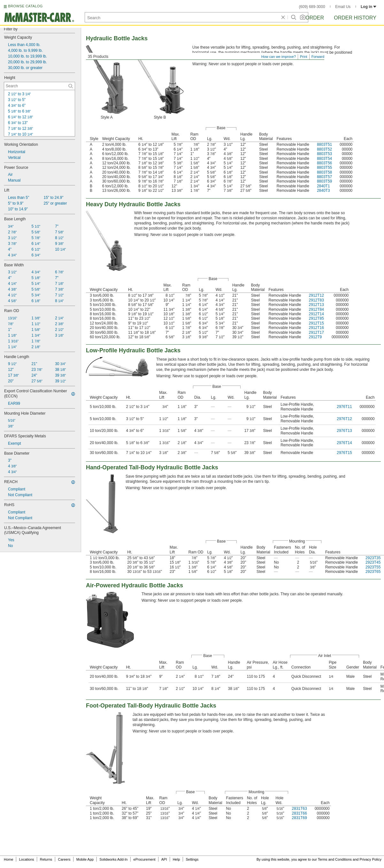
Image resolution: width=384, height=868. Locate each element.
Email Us (343, 7)
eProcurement (145, 859)
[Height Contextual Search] (39, 86)
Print (304, 57)
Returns (46, 859)
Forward (318, 57)
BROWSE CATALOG (25, 6)
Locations (27, 859)
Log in (369, 7)
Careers (64, 859)
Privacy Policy (371, 859)
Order (315, 18)
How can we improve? (279, 57)
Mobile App (85, 859)
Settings (192, 859)
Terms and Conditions (335, 859)
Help (177, 859)
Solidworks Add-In (113, 859)
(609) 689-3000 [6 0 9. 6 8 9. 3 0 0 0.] (312, 7)
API (164, 859)
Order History (355, 18)
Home (8, 859)
